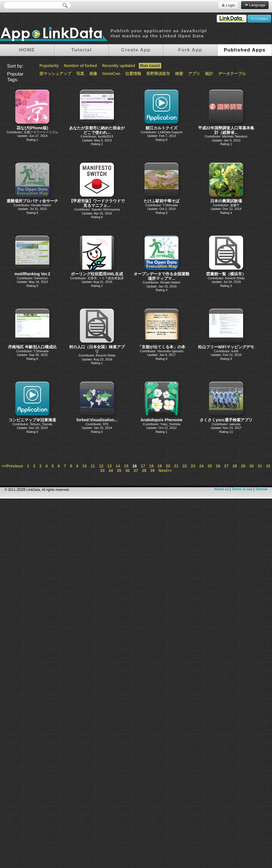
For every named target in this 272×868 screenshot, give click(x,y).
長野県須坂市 (158, 74)
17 (143, 466)
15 (126, 466)
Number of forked (80, 66)
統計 (209, 74)
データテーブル (232, 74)
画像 (93, 74)
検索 (179, 74)
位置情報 (133, 74)
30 (252, 466)
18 (151, 466)
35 (119, 470)
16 (135, 466)
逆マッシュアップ (55, 74)
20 (168, 466)
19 (160, 466)
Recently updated (119, 66)
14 (118, 466)
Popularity (49, 66)
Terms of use (242, 489)
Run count (150, 66)
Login (228, 5)
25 (210, 466)
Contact (259, 18)
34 (111, 470)
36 (127, 470)
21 (177, 466)
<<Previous (12, 466)
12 (101, 466)
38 (144, 470)
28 (235, 466)
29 (243, 466)
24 (201, 466)
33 (103, 470)
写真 (80, 74)
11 (93, 466)
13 (110, 466)
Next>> (165, 470)
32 (268, 466)
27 (226, 466)
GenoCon (111, 74)
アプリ (194, 74)
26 (218, 466)
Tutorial (261, 489)
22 (185, 466)
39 (152, 470)
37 (136, 470)
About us (221, 489)
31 (260, 466)
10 (84, 466)
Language (255, 5)
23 (193, 466)
